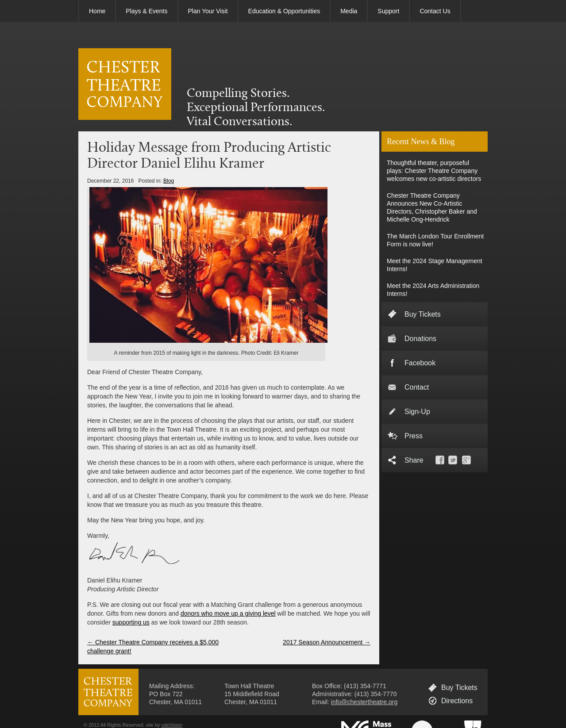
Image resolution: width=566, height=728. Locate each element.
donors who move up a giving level (228, 613)
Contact (417, 387)
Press (414, 436)
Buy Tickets (423, 314)
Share (414, 460)
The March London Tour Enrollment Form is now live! (435, 240)
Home (97, 11)
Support (388, 11)
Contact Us (435, 11)
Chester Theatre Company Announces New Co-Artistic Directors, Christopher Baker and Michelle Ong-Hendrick (432, 207)
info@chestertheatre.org (364, 702)
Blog (169, 181)
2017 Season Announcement (327, 642)
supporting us (131, 622)
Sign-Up (417, 412)
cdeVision (172, 725)
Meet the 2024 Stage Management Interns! (435, 265)
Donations (420, 339)
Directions (457, 701)
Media (349, 11)
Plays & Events (146, 11)
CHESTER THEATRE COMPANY (125, 84)
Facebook (420, 363)
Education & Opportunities (284, 11)
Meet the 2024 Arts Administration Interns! (433, 290)
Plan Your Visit (208, 11)
